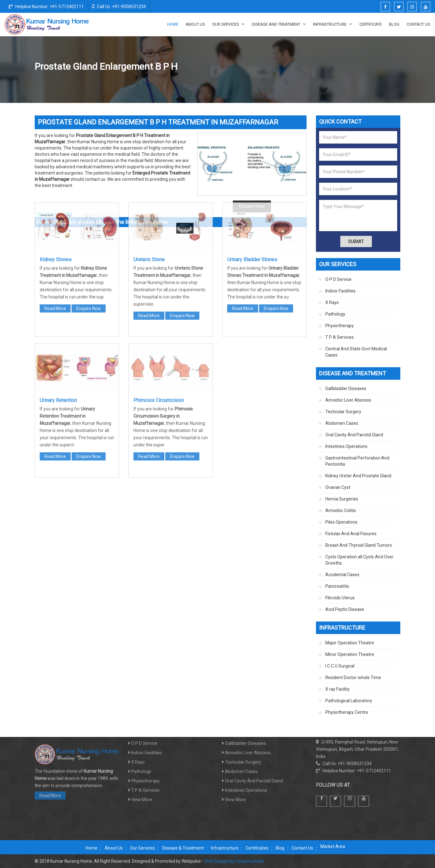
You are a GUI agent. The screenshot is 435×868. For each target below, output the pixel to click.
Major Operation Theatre (350, 643)
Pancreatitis (337, 586)
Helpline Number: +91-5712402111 (46, 6)
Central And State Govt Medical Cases (356, 352)
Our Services (228, 24)
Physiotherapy (340, 326)
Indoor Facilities (340, 291)
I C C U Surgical (340, 666)
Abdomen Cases (342, 423)
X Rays (332, 302)
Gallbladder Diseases (346, 388)
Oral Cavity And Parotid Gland (354, 435)
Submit (356, 241)
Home (173, 24)
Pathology (335, 314)
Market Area (333, 846)
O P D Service (338, 279)
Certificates (257, 848)
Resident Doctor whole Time (353, 678)
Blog (394, 24)
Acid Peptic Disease (345, 609)
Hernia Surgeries (342, 499)
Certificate (371, 24)
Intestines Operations (346, 446)
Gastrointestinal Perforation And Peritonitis (357, 461)
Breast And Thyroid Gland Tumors (359, 545)
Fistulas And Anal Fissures (351, 534)
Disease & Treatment (183, 848)
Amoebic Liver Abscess (348, 400)
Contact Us (418, 24)
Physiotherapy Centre (347, 712)
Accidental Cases (342, 575)
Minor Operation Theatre (350, 654)
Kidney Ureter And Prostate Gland (297, 67)
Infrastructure (333, 24)
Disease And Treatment (279, 24)
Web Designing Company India (234, 861)
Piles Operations (341, 522)
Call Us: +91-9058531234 (119, 6)
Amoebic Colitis (341, 510)
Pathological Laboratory (349, 701)
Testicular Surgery (343, 412)
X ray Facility (337, 689)
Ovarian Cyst (338, 487)
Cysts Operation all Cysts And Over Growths (359, 560)
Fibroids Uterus (340, 598)
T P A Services (340, 337)
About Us (195, 24)
